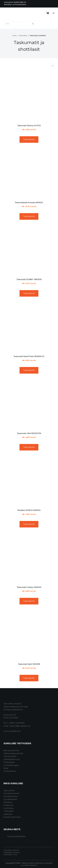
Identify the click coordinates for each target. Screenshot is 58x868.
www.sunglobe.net (12, 731)
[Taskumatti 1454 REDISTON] (29, 404)
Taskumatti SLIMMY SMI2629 (29, 279)
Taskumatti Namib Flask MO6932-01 (29, 356)
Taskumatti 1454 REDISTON (29, 433)
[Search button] (33, 24)
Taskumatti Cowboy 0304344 (29, 587)
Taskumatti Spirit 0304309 (29, 664)
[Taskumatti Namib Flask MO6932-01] (29, 327)
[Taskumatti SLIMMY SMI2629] (29, 250)
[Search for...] (17, 24)
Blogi (6, 768)
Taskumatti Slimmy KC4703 (29, 126)
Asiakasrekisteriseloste (13, 753)
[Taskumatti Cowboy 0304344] (29, 558)
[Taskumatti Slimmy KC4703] (29, 96)
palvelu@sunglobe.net (20, 726)
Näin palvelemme (11, 751)
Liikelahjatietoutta (12, 759)
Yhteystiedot (9, 762)
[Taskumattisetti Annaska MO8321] (29, 173)
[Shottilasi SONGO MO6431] (29, 481)
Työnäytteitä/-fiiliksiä (16, 836)
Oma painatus (10, 771)
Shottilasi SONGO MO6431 (29, 510)
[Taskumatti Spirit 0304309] (29, 635)
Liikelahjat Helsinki (11, 850)
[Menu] (54, 13)
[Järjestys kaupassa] (53, 66)
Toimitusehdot (10, 756)
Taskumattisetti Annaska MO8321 (29, 203)
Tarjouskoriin (29, 139)
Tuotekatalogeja (11, 765)
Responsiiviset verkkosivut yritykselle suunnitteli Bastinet (37, 864)
